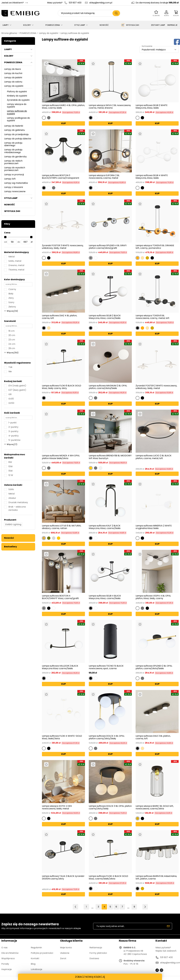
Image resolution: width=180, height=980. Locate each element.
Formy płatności (98, 953)
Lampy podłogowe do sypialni (18, 119)
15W (11, 471)
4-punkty (14, 436)
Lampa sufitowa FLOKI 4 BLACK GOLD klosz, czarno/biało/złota (108, 877)
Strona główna (9, 33)
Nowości (9, 538)
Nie (10, 371)
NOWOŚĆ (104, 25)
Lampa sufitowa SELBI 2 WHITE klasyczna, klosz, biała (152, 107)
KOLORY (27, 25)
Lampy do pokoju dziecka (18, 139)
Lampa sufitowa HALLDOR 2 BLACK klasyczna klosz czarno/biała (60, 667)
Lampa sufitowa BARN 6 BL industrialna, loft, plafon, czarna (156, 877)
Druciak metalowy (18, 502)
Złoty (11, 298)
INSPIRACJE (172, 25)
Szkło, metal (15, 261)
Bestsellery (10, 547)
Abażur (12, 498)
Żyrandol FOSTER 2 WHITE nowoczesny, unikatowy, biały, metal (156, 387)
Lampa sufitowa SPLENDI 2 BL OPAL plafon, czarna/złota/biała (154, 667)
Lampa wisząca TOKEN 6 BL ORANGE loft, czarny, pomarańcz (155, 247)
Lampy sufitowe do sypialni (75, 33)
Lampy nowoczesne (15, 191)
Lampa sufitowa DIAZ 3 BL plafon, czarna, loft (153, 737)
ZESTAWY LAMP (158, 25)
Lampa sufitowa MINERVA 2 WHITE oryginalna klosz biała (154, 527)
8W (10, 462)
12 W (11, 475)
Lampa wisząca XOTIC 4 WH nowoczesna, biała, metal (57, 807)
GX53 (11, 403)
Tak (10, 367)
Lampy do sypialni (48, 33)
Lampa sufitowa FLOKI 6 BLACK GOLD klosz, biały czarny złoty (62, 387)
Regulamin (36, 948)
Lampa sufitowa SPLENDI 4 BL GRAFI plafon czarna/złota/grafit (108, 247)
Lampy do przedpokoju (16, 134)
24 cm (12, 344)
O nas (4, 948)
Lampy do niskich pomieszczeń (13, 162)
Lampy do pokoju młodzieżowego (13, 151)
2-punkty (13, 427)
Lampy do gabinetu (15, 130)
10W (11, 466)
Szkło (11, 489)
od (5, 242)
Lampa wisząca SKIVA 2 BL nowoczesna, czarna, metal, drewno (110, 107)
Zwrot (63, 958)
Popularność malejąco (154, 50)
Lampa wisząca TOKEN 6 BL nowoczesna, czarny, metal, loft (152, 317)
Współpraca (8, 958)
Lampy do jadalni (13, 78)
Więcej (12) (12, 311)
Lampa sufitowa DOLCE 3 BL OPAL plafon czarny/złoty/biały (110, 807)
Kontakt (35, 958)
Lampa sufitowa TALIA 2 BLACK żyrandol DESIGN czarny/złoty (63, 878)
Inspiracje (7, 969)
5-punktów (14, 440)
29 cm (12, 348)
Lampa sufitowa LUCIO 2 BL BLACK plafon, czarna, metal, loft (154, 457)
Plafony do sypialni (17, 92)
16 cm (12, 331)
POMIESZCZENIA (53, 25)
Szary (11, 302)
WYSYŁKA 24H (130, 25)
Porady (5, 964)
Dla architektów (10, 953)
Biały (11, 294)
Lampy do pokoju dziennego (13, 144)
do (19, 242)
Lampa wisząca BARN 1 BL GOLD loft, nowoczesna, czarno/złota (155, 807)
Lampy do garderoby (15, 157)
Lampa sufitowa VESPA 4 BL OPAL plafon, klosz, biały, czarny (153, 597)
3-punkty (13, 431)
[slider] (5, 237)
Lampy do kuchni (13, 73)
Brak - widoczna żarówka (17, 508)
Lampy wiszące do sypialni (17, 105)
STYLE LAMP (80, 25)
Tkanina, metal (16, 270)
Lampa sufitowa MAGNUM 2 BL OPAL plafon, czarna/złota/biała (108, 387)
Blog (33, 964)
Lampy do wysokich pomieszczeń (15, 169)
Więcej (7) (12, 444)
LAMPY (6, 25)
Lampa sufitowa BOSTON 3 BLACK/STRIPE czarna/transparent (61, 177)
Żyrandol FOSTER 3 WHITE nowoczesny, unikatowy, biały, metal (63, 247)
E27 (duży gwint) (17, 390)
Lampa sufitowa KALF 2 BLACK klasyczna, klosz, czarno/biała (105, 527)
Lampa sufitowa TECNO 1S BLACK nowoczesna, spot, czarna (106, 667)
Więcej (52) (13, 353)
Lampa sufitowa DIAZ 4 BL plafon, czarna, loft (60, 317)
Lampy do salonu (13, 82)
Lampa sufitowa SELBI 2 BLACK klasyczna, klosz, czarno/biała (105, 317)
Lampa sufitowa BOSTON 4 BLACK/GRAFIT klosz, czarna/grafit (60, 597)
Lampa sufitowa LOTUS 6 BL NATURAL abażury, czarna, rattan (62, 527)
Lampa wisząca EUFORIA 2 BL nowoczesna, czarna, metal (104, 177)
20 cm (12, 335)
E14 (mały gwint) (17, 386)
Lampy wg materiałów (16, 183)
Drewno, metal (16, 265)
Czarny (12, 289)
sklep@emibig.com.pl (101, 3)
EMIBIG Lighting (13, 524)
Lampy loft (10, 179)
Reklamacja (96, 948)
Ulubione (65, 953)
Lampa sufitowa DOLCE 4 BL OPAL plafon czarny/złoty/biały (107, 737)
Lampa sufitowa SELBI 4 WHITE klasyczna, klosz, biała (152, 177)
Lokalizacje (36, 969)
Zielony (12, 307)
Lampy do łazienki (14, 126)
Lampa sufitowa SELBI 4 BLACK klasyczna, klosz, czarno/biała (105, 597)
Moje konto (66, 948)
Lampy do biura (12, 69)
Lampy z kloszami (14, 187)
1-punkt (13, 423)
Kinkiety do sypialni (17, 96)
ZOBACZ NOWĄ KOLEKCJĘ (90, 977)
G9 (10, 394)
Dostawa (94, 958)
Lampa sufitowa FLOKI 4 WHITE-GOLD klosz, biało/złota (62, 737)
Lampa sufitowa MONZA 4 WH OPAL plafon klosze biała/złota (61, 457)
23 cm (12, 340)
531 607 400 (75, 3)
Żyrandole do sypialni (18, 100)
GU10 (11, 399)
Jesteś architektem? (13, 3)
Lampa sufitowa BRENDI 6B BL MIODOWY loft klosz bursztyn (110, 457)
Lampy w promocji (14, 175)
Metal (12, 257)
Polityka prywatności (42, 953)
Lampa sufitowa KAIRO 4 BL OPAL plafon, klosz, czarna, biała (63, 107)
